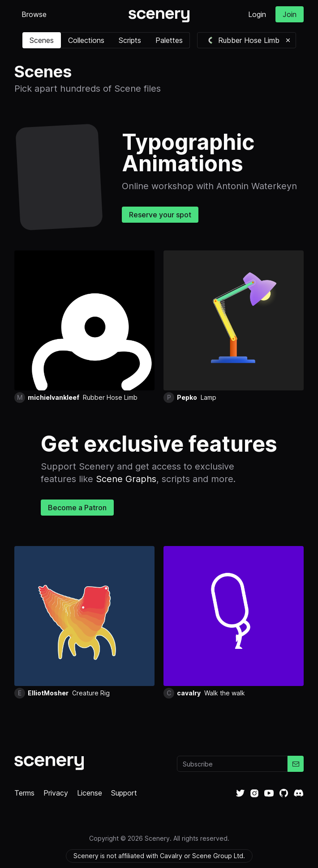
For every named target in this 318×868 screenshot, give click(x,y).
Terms (24, 793)
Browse (34, 14)
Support (124, 793)
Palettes (169, 40)
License (90, 793)
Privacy (56, 793)
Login (257, 14)
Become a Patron (77, 508)
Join (290, 14)
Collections (86, 40)
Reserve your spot (160, 215)
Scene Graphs (126, 479)
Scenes (42, 40)
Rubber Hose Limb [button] (243, 40)
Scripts (130, 40)
